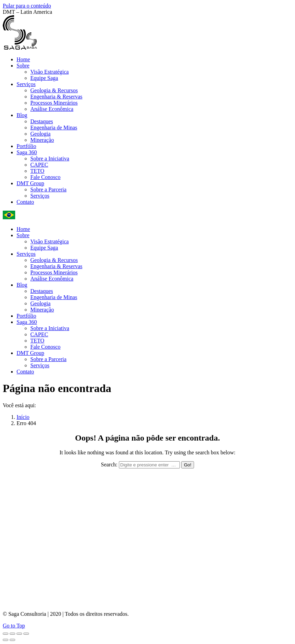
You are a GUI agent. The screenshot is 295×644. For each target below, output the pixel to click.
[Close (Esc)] (6, 634)
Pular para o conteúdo (27, 6)
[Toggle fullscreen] (19, 634)
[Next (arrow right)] (12, 640)
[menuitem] (23, 59)
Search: (109, 464)
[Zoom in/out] (26, 634)
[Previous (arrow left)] (6, 640)
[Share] (12, 634)
